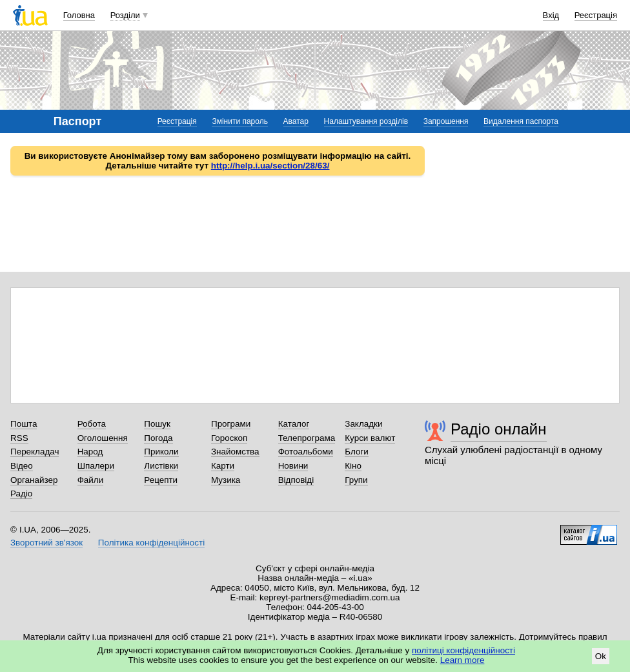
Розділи (125, 15)
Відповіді (296, 480)
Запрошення (446, 121)
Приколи (161, 452)
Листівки (161, 466)
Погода (158, 438)
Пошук (157, 424)
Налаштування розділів (366, 121)
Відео (22, 466)
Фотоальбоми (306, 452)
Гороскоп (229, 438)
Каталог (294, 424)
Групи (356, 480)
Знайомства (235, 452)
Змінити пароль (240, 121)
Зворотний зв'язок (46, 543)
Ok (601, 656)
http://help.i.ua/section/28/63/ (270, 166)
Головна (79, 15)
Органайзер (34, 480)
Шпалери (96, 466)
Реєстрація (596, 15)
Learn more (462, 660)
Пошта (24, 424)
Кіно (353, 466)
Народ (90, 452)
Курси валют (370, 438)
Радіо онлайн (499, 429)
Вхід (551, 15)
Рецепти (161, 480)
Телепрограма (307, 438)
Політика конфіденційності (151, 543)
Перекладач (35, 452)
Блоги (357, 452)
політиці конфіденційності (463, 650)
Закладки (363, 424)
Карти (223, 466)
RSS (19, 438)
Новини (293, 466)
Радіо (21, 494)
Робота (92, 424)
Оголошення (103, 438)
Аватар (296, 121)
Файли (91, 480)
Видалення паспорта (521, 121)
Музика (226, 480)
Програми (231, 424)
